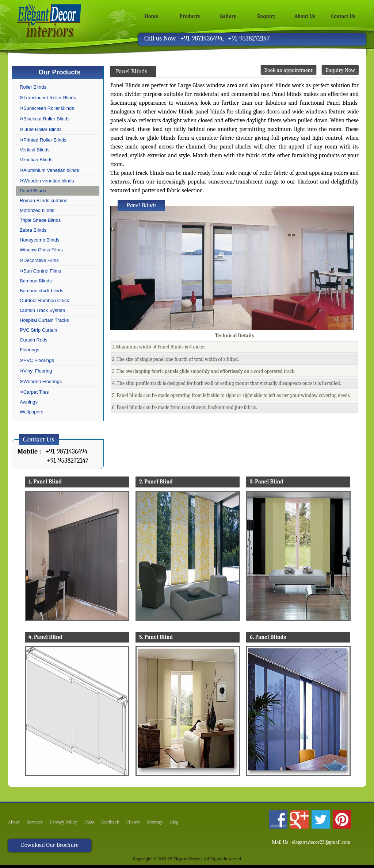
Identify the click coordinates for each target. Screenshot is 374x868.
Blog (174, 822)
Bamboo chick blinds (41, 291)
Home (151, 16)
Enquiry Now (340, 70)
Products (190, 16)
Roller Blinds (33, 87)
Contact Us (343, 16)
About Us (305, 16)
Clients (133, 822)
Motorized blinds (37, 210)
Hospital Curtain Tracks (44, 320)
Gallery (228, 16)
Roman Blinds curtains (43, 200)
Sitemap (155, 822)
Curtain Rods (34, 340)
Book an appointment (289, 70)
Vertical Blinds (35, 150)
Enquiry (266, 16)
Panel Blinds (33, 191)
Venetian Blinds (36, 160)
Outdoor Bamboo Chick (44, 300)
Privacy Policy (64, 822)
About (14, 822)
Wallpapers (32, 412)
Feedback (110, 822)
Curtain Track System (42, 310)
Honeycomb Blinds (39, 240)
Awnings (29, 402)
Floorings (29, 350)
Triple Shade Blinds (40, 220)
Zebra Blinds (33, 230)
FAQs (89, 822)
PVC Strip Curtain (39, 330)
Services (35, 822)
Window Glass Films (41, 250)
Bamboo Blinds (36, 281)
